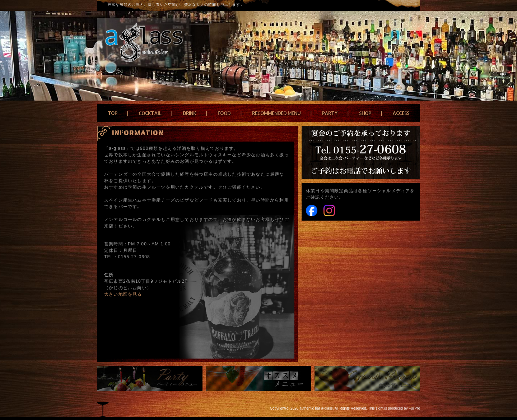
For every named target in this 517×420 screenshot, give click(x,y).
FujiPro (414, 408)
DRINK (189, 113)
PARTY (330, 113)
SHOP (365, 113)
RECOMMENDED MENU (276, 113)
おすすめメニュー (258, 378)
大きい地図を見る (123, 294)
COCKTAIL (150, 113)
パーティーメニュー (150, 378)
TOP (112, 113)
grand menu (367, 378)
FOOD (224, 113)
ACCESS (401, 113)
